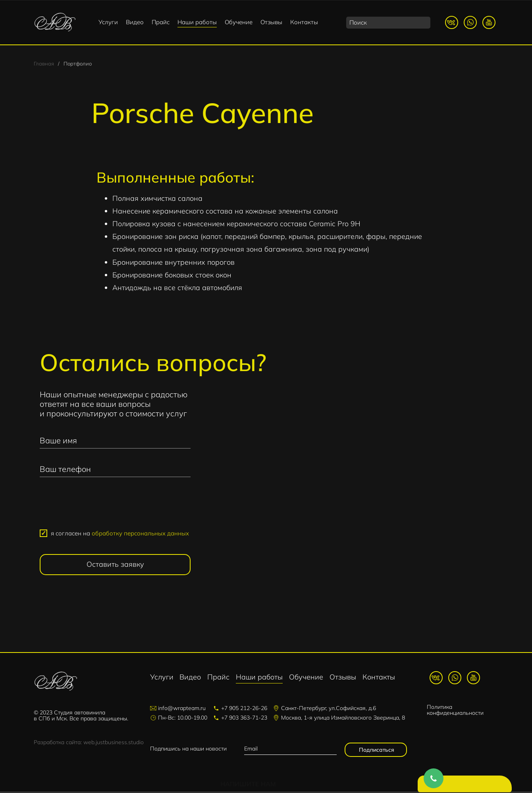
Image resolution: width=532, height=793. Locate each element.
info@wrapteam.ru (182, 710)
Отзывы (271, 22)
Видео (135, 22)
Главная (44, 64)
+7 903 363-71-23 (244, 719)
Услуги (108, 22)
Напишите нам (466, 785)
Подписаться (376, 751)
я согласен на (120, 534)
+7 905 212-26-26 (244, 710)
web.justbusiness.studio (114, 744)
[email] (290, 750)
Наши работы (197, 22)
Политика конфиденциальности (455, 711)
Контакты (304, 22)
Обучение (239, 22)
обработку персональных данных (140, 534)
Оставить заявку (115, 565)
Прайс (161, 22)
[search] (388, 23)
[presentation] (115, 508)
